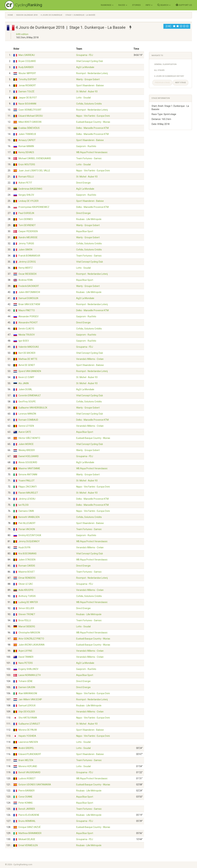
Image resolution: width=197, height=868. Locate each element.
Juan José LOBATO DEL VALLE (34, 171)
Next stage (181, 83)
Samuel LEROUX (27, 706)
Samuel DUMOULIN (28, 298)
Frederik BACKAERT (29, 286)
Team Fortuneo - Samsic (89, 158)
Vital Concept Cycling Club (90, 61)
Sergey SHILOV (26, 195)
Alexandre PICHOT (28, 323)
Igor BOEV (24, 341)
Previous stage (162, 83)
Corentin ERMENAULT (30, 395)
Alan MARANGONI (28, 693)
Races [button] (123, 5)
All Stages (159, 70)
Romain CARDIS (27, 566)
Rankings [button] (107, 5)
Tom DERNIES (26, 219)
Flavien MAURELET (28, 493)
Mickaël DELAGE (27, 839)
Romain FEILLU (26, 177)
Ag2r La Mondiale (85, 67)
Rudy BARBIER (26, 67)
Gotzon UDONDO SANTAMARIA (35, 785)
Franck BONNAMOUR (29, 256)
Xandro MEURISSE (28, 237)
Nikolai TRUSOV (27, 335)
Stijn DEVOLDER (27, 712)
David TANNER (26, 657)
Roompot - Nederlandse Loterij (92, 73)
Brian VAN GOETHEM (29, 304)
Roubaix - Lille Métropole (89, 219)
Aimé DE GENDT (27, 365)
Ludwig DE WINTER (28, 602)
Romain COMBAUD (28, 420)
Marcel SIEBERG (27, 626)
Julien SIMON (25, 250)
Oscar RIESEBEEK (28, 274)
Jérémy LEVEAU (27, 499)
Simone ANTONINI (28, 475)
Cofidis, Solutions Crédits (89, 104)
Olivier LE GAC (26, 584)
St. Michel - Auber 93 (87, 92)
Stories (136, 5)
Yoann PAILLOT (27, 481)
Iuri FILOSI (24, 505)
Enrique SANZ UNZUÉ (30, 827)
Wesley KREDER (27, 450)
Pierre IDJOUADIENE (29, 815)
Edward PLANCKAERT (30, 754)
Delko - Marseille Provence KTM (92, 128)
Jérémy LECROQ (27, 262)
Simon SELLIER (26, 608)
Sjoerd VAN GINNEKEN (30, 371)
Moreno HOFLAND (28, 766)
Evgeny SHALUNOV (28, 669)
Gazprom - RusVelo (86, 146)
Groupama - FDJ (85, 55)
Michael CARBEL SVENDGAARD (35, 158)
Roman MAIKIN (26, 146)
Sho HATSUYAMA (28, 718)
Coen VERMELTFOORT (30, 110)
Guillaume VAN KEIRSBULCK (33, 408)
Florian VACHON (27, 529)
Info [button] (149, 5)
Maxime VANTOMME (29, 468)
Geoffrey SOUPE (27, 402)
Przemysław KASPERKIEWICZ (34, 207)
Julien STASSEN (27, 560)
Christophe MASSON (29, 633)
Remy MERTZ (26, 268)
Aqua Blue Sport (85, 231)
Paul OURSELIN (26, 213)
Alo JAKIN (24, 383)
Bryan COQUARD (27, 61)
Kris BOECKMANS (28, 554)
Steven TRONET (27, 614)
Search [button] (164, 5)
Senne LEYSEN (26, 426)
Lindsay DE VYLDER (29, 201)
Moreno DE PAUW (28, 730)
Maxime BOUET (27, 572)
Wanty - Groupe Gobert (88, 79)
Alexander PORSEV (29, 316)
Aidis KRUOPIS (26, 590)
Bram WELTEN (26, 760)
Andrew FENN (26, 280)
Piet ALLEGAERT (27, 523)
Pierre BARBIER (27, 791)
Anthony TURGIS (27, 596)
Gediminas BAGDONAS (30, 189)
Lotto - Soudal (83, 98)
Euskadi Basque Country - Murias (93, 122)
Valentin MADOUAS (29, 347)
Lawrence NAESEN (28, 742)
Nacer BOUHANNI (27, 104)
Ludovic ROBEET (27, 778)
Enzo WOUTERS (27, 164)
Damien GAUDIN (27, 687)
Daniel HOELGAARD (29, 456)
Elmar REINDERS (27, 578)
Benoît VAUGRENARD (30, 772)
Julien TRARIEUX (27, 134)
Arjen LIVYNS (25, 651)
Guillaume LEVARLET (29, 724)
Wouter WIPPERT (27, 73)
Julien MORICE (26, 444)
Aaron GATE (25, 432)
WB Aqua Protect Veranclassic (92, 152)
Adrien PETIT (25, 183)
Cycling (29, 5)
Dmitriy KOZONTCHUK (30, 535)
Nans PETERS (26, 663)
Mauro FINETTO (27, 310)
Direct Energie (83, 183)
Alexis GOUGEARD (28, 462)
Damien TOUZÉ (26, 92)
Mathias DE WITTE (28, 359)
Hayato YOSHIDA (27, 736)
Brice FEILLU (25, 620)
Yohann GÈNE (26, 681)
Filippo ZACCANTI (28, 487)
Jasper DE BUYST (28, 98)
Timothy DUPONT (28, 79)
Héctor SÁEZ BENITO (29, 438)
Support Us (184, 5)
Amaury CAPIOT (27, 140)
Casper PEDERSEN (28, 231)
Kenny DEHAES (26, 152)
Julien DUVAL (25, 389)
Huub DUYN (24, 547)
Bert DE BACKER (27, 353)
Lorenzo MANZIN (27, 414)
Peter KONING (26, 803)
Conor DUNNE (25, 797)
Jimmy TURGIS (26, 243)
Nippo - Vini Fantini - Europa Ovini (93, 116)
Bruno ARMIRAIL (27, 821)
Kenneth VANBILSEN (29, 517)
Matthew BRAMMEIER (30, 833)
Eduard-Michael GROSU (31, 116)
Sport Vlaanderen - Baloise (90, 85)
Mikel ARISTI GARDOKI (30, 122)
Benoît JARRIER (27, 809)
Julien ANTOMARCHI (29, 292)
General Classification (165, 64)
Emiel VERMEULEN (28, 845)
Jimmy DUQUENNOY (29, 541)
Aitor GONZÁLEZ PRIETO (31, 639)
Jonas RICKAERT (27, 85)
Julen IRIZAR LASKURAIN (31, 645)
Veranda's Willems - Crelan (90, 359)
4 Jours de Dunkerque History (169, 76)
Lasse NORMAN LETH (30, 675)
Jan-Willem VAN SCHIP (30, 699)
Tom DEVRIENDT (27, 225)
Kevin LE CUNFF (26, 377)
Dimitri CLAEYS (26, 329)
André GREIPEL (26, 748)
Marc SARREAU (27, 55)
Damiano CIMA (26, 511)
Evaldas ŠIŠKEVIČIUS (29, 128)
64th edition (22, 34)
